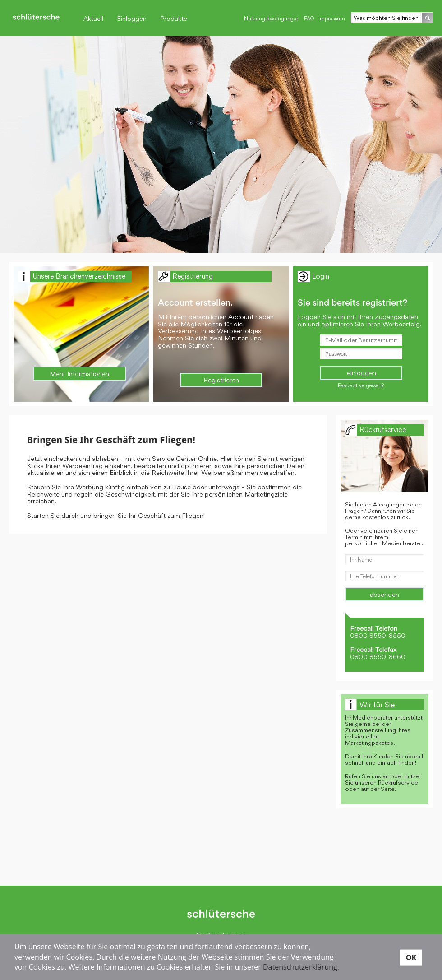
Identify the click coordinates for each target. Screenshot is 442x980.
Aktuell (93, 18)
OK (411, 957)
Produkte (174, 18)
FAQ (309, 19)
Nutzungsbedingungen (272, 19)
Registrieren (221, 380)
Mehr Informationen (79, 374)
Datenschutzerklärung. (301, 967)
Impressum (332, 19)
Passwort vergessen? (361, 385)
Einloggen (132, 18)
